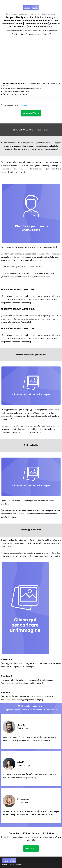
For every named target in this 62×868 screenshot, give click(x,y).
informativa (23, 105)
